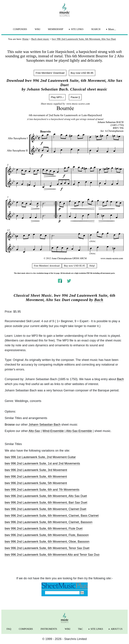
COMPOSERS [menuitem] (20, 29)
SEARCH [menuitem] (96, 29)
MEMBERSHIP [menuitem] (56, 29)
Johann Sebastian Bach (45, 425)
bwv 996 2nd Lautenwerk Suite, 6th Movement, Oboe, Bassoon (47, 542)
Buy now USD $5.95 (82, 73)
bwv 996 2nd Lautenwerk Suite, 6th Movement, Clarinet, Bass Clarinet (52, 516)
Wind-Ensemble (53, 431)
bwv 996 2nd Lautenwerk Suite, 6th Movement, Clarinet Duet (45, 509)
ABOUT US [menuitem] (116, 629)
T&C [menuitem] (80, 629)
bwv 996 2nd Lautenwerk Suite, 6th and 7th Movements (42, 490)
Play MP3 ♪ (57, 97)
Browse (10, 425)
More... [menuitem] (112, 29)
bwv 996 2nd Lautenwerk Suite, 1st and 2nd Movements (42, 463)
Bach (99, 300)
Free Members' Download (50, 73)
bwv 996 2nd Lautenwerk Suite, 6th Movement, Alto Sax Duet (46, 496)
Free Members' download (47, 266)
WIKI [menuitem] (38, 29)
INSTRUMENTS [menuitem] (49, 629)
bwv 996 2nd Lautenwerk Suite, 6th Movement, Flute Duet (44, 529)
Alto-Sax (34, 431)
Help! (92, 266)
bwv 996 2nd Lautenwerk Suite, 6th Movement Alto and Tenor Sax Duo (52, 555)
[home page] (64, 10)
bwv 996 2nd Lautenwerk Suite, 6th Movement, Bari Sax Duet (46, 503)
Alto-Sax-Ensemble (79, 431)
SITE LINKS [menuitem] (77, 29)
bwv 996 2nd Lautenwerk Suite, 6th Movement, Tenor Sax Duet (47, 548)
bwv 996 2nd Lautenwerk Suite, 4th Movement (36, 477)
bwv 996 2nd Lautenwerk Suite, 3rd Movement (36, 470)
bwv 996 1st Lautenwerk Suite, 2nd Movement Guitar (40, 457)
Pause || (75, 97)
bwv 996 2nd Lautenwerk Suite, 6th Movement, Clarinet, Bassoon (49, 522)
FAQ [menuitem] (9, 629)
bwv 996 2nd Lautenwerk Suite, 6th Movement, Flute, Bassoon (47, 535)
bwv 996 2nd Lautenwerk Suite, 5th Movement (36, 483)
